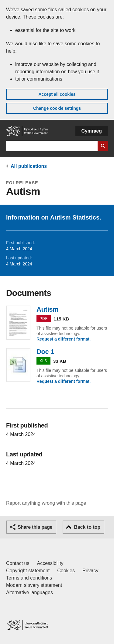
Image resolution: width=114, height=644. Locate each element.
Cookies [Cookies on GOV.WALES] (66, 571)
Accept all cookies (57, 94)
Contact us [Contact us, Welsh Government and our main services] (18, 563)
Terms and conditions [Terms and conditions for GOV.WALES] (29, 578)
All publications (29, 166)
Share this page (35, 527)
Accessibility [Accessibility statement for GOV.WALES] (50, 563)
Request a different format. (64, 339)
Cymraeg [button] (92, 131)
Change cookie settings (57, 108)
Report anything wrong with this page (46, 503)
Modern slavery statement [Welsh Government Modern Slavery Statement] (34, 585)
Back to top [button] (87, 527)
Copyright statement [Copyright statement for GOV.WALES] (28, 571)
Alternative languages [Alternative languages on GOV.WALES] (29, 592)
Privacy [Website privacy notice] (90, 571)
